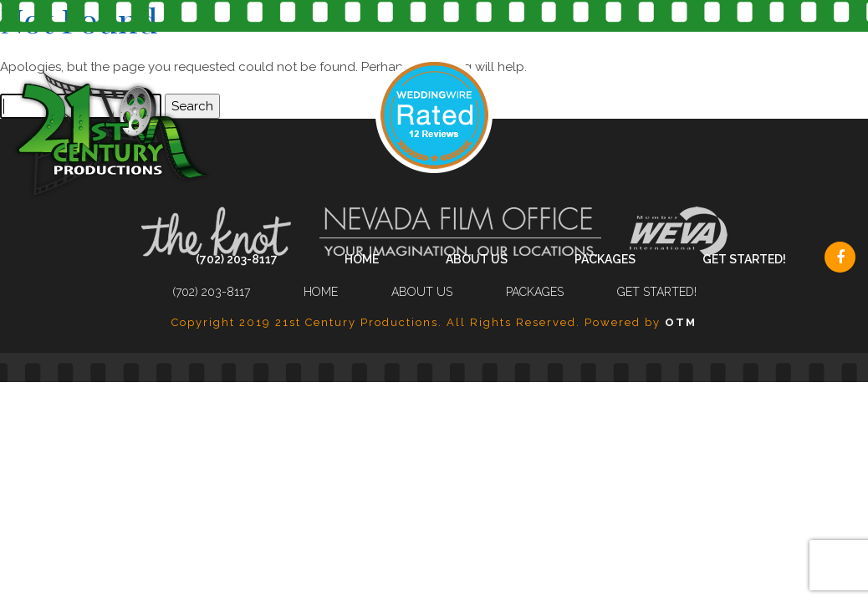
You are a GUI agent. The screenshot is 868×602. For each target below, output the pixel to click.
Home (362, 259)
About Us (477, 259)
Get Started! (744, 259)
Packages (605, 259)
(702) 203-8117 (237, 259)
